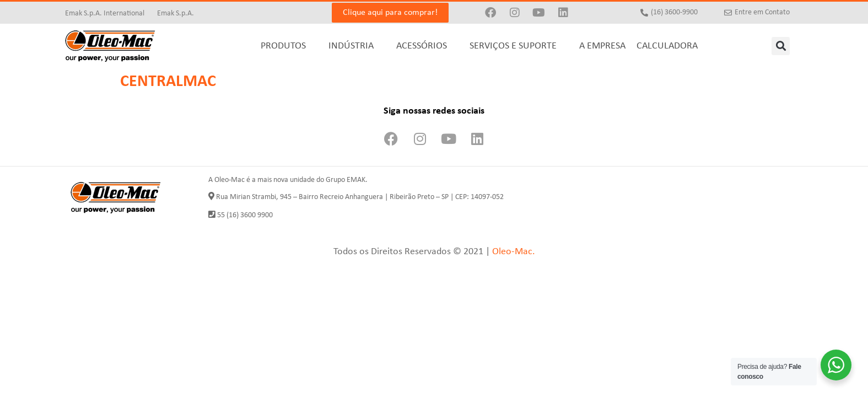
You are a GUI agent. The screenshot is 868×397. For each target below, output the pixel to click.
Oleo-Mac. (514, 252)
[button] (781, 46)
